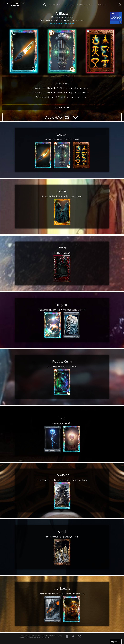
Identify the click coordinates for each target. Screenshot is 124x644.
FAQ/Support (23, 636)
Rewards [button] (101, 5)
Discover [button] (55, 5)
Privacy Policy (42, 636)
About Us (49, 636)
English (114, 642)
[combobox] (116, 642)
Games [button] (69, 5)
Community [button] (84, 5)
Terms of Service (32, 636)
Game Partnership (57, 636)
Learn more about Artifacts (62, 23)
